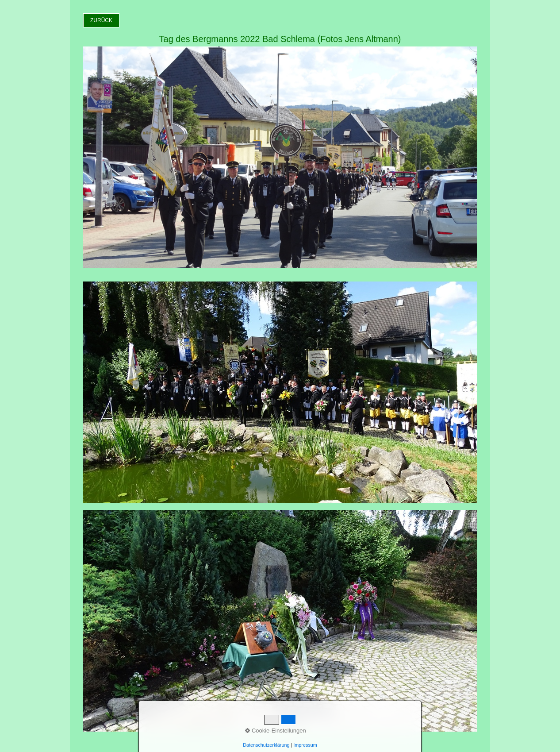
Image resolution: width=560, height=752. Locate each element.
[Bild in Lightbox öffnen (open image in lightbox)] (280, 392)
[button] (101, 20)
